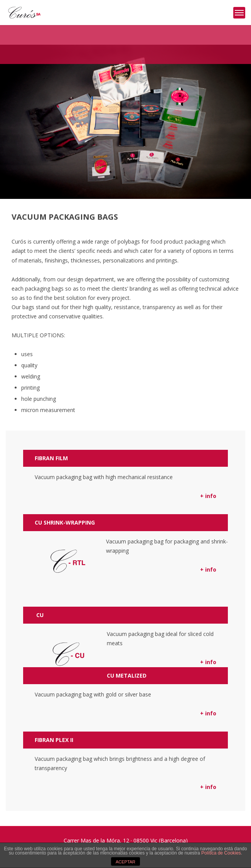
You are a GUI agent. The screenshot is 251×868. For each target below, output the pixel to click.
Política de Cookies (221, 853)
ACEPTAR (125, 862)
